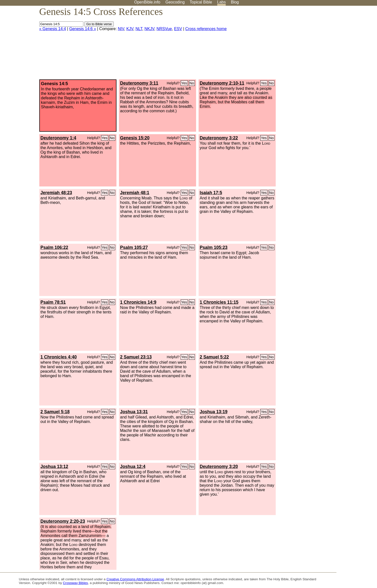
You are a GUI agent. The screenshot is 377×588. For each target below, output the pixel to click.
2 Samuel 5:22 (214, 357)
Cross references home (206, 29)
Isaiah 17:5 (211, 193)
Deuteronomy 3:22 (219, 138)
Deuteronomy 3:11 (139, 83)
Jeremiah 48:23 (56, 193)
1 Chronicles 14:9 (138, 302)
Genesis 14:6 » (83, 29)
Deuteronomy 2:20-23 (63, 521)
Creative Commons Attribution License (135, 579)
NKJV (149, 29)
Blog (235, 2)
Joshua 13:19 (214, 412)
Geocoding (175, 2)
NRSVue (164, 29)
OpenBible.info (147, 2)
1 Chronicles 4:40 (59, 357)
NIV (121, 29)
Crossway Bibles (75, 583)
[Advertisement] (327, 45)
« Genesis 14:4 (53, 29)
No (192, 83)
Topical (201, 2)
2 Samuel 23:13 (136, 357)
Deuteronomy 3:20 (219, 467)
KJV (130, 29)
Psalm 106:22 (54, 247)
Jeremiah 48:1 (135, 193)
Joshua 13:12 (54, 467)
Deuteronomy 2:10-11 (222, 83)
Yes (184, 83)
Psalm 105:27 (134, 247)
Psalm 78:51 (53, 302)
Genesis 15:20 (135, 138)
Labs (222, 2)
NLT (139, 29)
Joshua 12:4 (133, 467)
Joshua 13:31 (134, 412)
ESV (178, 29)
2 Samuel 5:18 (55, 412)
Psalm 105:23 (214, 247)
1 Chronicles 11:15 (219, 302)
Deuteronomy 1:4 (58, 138)
